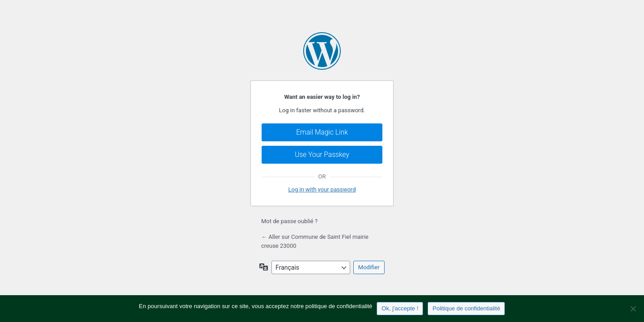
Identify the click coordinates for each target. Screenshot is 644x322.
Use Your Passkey (322, 155)
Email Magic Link (322, 132)
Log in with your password (322, 189)
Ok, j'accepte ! (400, 308)
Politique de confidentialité (466, 308)
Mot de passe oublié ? (289, 221)
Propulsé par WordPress (322, 51)
